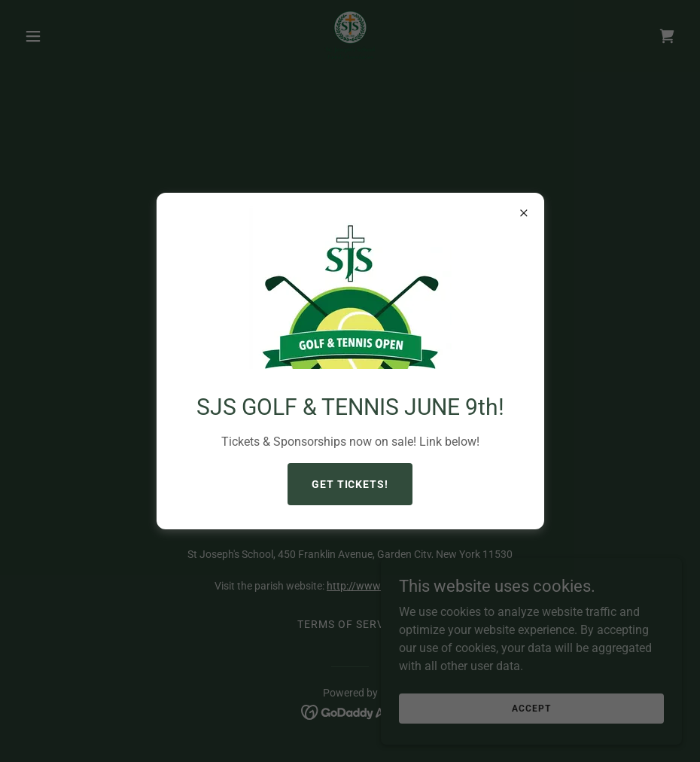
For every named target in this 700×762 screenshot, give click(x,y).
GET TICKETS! (350, 484)
